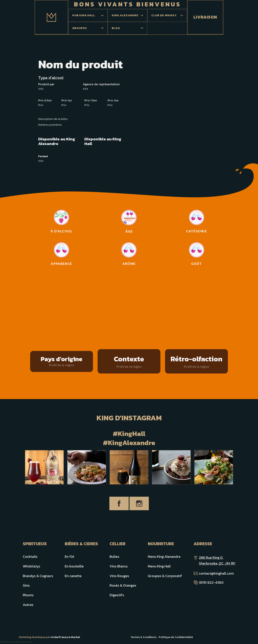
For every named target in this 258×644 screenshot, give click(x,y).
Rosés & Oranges (123, 585)
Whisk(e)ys (32, 566)
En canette (73, 576)
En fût (69, 557)
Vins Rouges (119, 576)
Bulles (114, 557)
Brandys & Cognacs (38, 576)
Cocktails (30, 557)
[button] (88, 15)
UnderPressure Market (65, 637)
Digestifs (117, 595)
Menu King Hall (159, 566)
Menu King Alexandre (164, 557)
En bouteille (74, 566)
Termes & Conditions (143, 637)
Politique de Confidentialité (176, 637)
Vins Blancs (119, 566)
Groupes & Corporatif (165, 576)
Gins (26, 585)
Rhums (28, 595)
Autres (28, 605)
